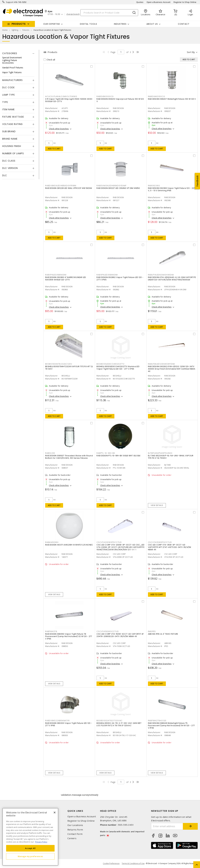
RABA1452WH (52, 542)
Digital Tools (89, 24)
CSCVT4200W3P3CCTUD (109, 542)
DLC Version (10, 168)
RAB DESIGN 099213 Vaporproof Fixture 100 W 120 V (120, 100)
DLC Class (9, 161)
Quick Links (75, 811)
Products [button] (19, 24)
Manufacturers (12, 80)
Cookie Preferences (111, 864)
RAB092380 (154, 186)
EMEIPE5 (152, 631)
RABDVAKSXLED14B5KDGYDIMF (111, 186)
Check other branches (59, 129)
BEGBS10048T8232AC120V (59, 364)
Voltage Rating (12, 124)
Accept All (30, 848)
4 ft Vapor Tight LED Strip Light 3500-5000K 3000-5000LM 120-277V (69, 100)
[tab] (18, 53)
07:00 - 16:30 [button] (54, 14)
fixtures (26, 30)
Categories (10, 53)
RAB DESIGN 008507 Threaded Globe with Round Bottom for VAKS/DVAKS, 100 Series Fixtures (69, 457)
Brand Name (10, 139)
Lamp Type (9, 95)
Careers (72, 838)
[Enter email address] (167, 826)
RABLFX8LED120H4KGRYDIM (161, 364)
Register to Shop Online (185, 2)
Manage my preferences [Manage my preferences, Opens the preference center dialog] (30, 856)
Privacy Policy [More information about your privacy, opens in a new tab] (41, 842)
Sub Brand (9, 131)
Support (10, 2)
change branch (73, 14)
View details (157, 505)
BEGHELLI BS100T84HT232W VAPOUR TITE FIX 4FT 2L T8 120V (69, 368)
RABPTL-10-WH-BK (106, 453)
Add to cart (54, 149)
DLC (5, 175)
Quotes (140, 2)
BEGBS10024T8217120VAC (109, 721)
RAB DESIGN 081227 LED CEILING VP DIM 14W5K (118, 188)
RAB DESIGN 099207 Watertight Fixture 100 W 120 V (172, 99)
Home (5, 30)
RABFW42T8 (51, 631)
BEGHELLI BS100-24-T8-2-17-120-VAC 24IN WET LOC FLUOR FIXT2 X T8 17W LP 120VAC (119, 724)
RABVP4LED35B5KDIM (56, 275)
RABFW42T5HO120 (157, 721)
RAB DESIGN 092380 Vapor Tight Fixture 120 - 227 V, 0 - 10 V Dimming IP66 (172, 189)
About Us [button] (152, 24)
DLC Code (8, 87)
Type (5, 102)
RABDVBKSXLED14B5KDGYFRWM (61, 186)
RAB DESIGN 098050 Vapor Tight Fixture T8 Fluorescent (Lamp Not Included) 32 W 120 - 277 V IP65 (69, 636)
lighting (15, 30)
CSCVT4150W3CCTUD (108, 631)
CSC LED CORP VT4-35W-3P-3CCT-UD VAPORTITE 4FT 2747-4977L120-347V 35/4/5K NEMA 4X (170, 547)
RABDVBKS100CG (105, 96)
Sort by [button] (191, 52)
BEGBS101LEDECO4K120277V (110, 364)
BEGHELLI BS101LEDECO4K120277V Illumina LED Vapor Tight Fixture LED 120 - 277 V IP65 (118, 368)
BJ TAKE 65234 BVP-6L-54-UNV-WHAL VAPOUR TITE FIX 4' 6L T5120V (171, 457)
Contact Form (75, 834)
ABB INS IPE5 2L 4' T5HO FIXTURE (163, 634)
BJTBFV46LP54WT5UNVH (160, 453)
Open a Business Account (159, 2)
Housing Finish (12, 146)
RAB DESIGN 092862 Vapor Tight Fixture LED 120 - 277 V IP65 (120, 278)
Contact (184, 24)
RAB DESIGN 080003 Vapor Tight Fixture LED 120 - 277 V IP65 (69, 724)
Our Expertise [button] (52, 24)
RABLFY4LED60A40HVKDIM (161, 275)
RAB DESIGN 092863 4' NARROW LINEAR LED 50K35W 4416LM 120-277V (66, 278)
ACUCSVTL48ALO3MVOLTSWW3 (61, 96)
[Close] (55, 812)
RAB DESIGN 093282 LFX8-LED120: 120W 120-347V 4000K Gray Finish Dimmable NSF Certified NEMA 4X (172, 369)
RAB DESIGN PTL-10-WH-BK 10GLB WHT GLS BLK (118, 456)
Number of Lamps (13, 153)
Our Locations (75, 825)
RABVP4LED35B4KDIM (107, 275)
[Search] (109, 13)
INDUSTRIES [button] (120, 24)
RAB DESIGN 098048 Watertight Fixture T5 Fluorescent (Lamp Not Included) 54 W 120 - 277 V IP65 (171, 726)
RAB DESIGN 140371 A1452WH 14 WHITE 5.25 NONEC (69, 545)
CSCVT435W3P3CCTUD (160, 542)
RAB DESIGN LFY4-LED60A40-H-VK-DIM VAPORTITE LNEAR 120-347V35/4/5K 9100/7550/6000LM (172, 278)
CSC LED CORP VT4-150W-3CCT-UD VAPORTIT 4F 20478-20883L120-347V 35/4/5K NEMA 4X (120, 635)
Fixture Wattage (13, 117)
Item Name (8, 109)
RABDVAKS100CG (157, 96)
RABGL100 (50, 453)
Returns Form (75, 830)
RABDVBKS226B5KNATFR (57, 721)
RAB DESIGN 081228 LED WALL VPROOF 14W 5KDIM (69, 188)
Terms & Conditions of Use (133, 863)
